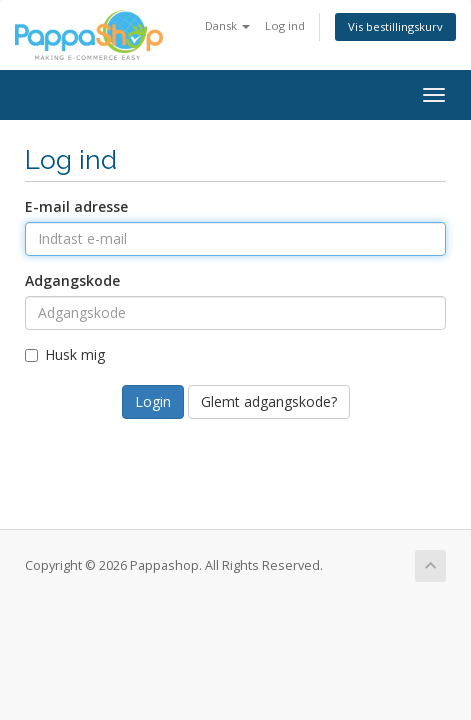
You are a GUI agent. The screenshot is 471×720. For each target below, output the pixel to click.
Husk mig (65, 354)
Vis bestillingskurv (395, 26)
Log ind (285, 25)
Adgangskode (72, 280)
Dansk (227, 25)
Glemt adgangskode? (269, 401)
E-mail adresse (76, 206)
